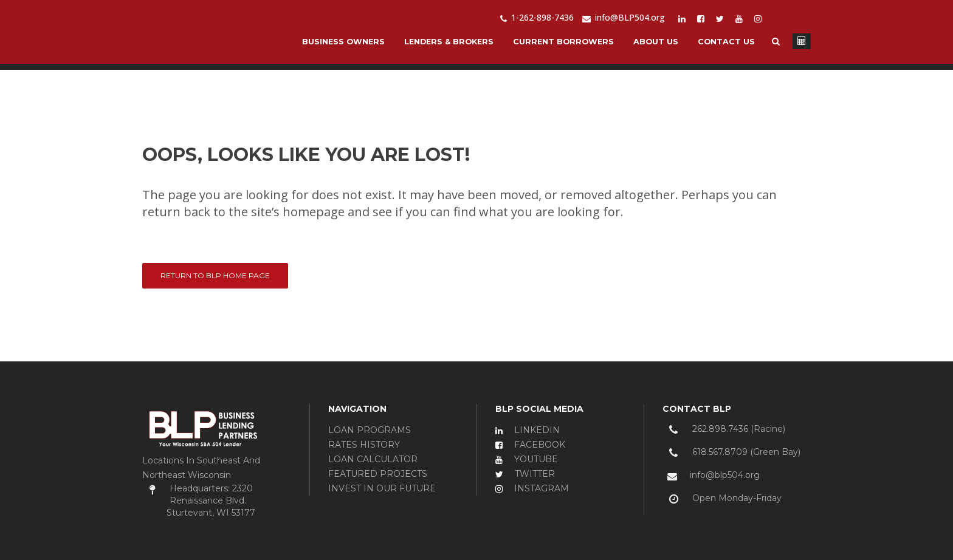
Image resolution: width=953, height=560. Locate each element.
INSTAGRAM (532, 488)
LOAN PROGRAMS (370, 430)
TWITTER (525, 474)
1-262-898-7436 (537, 17)
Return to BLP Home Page (215, 275)
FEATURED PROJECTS (378, 474)
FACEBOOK (530, 445)
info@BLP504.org (624, 17)
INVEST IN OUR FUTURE (382, 488)
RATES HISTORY (364, 445)
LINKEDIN (528, 430)
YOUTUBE (527, 459)
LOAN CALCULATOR (373, 459)
